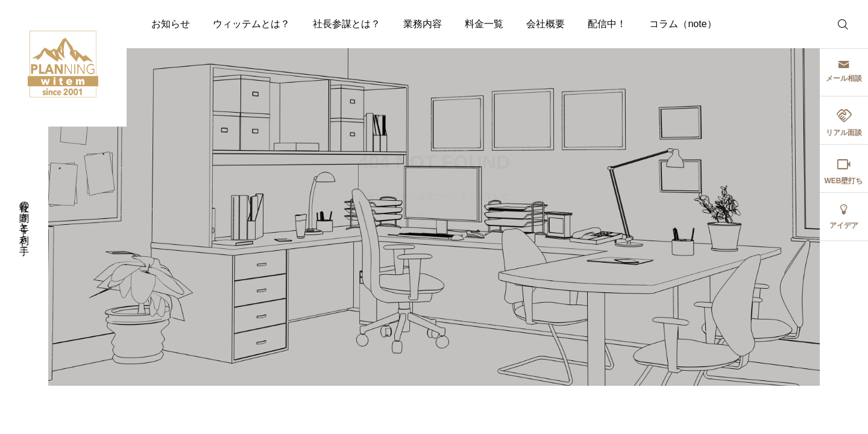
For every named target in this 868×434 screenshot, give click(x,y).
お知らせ (171, 24)
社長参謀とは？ (347, 24)
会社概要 (546, 24)
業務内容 (423, 24)
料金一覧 (484, 24)
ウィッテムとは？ (251, 24)
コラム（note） (683, 24)
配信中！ (607, 24)
